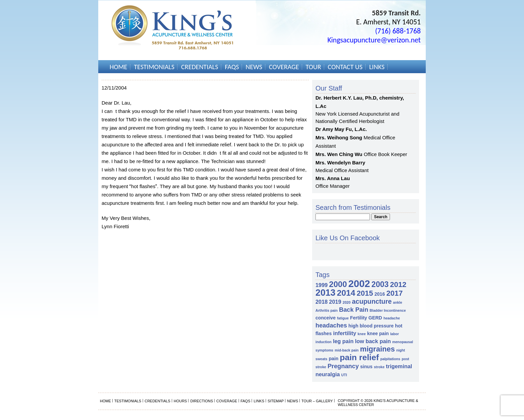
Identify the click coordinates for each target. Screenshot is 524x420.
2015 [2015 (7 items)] (365, 293)
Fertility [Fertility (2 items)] (359, 318)
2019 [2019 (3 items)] (335, 302)
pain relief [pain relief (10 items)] (359, 357)
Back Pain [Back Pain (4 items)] (353, 310)
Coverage (284, 67)
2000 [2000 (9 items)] (338, 284)
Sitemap (276, 401)
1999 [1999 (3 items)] (321, 285)
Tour (313, 67)
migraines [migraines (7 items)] (377, 349)
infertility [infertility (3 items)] (345, 333)
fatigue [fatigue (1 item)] (343, 318)
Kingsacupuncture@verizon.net (374, 40)
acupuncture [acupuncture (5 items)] (372, 301)
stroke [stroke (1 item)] (379, 367)
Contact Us (345, 67)
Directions (202, 401)
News (254, 67)
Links (377, 67)
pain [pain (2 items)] (334, 359)
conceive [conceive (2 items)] (325, 318)
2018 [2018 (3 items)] (321, 302)
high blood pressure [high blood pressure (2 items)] (371, 326)
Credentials (200, 67)
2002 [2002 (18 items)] (359, 284)
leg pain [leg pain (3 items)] (343, 341)
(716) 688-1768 (398, 31)
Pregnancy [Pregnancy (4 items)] (343, 366)
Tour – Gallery (317, 401)
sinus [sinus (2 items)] (366, 367)
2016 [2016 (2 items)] (379, 294)
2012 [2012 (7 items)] (398, 285)
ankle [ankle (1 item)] (398, 302)
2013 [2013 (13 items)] (325, 293)
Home (118, 67)
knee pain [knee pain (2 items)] (378, 333)
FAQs (232, 67)
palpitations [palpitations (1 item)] (390, 359)
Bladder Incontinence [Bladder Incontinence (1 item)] (388, 310)
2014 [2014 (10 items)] (346, 293)
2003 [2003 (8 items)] (380, 284)
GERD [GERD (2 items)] (375, 318)
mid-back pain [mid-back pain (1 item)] (347, 350)
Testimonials (154, 67)
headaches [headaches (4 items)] (331, 325)
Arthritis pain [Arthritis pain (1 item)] (326, 310)
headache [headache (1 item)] (391, 318)
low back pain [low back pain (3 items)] (373, 341)
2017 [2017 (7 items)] (395, 293)
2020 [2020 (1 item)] (347, 302)
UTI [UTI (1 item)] (344, 375)
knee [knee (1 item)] (362, 334)
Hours (180, 401)
